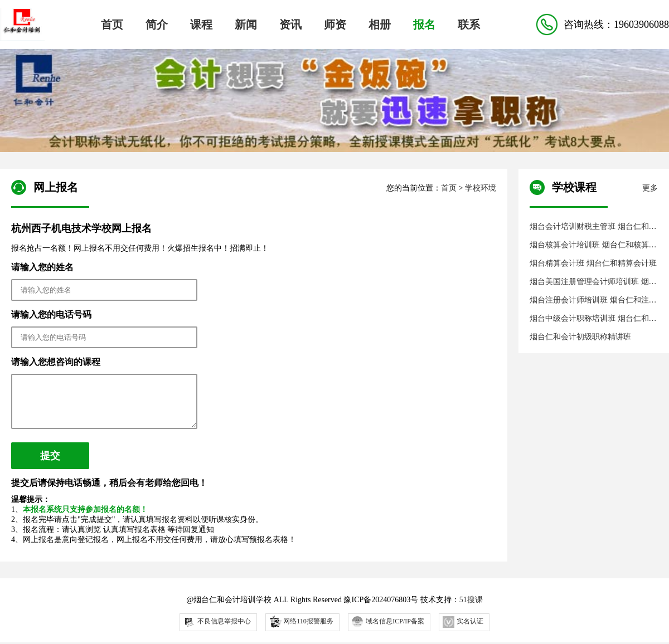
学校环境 (481, 188)
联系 (469, 25)
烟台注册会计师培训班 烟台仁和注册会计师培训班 (593, 301)
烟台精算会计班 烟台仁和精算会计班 (593, 263)
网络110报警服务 (301, 629)
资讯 (290, 25)
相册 (380, 25)
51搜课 (471, 608)
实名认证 (463, 630)
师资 (335, 25)
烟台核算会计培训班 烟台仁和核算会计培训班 (593, 245)
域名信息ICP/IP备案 (388, 630)
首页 (112, 25)
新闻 (246, 25)
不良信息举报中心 (217, 630)
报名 (424, 25)
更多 (650, 188)
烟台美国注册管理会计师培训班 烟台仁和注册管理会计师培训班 (593, 282)
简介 (157, 25)
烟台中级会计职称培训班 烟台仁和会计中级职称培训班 (593, 319)
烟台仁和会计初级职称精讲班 (580, 337)
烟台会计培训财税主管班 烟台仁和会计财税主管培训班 (593, 227)
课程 (201, 25)
